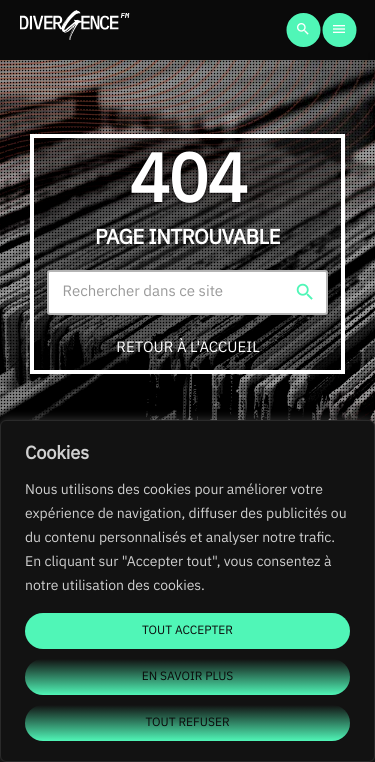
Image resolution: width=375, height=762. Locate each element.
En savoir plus (188, 676)
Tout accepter (187, 630)
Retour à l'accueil (187, 347)
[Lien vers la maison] (74, 30)
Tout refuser (187, 722)
